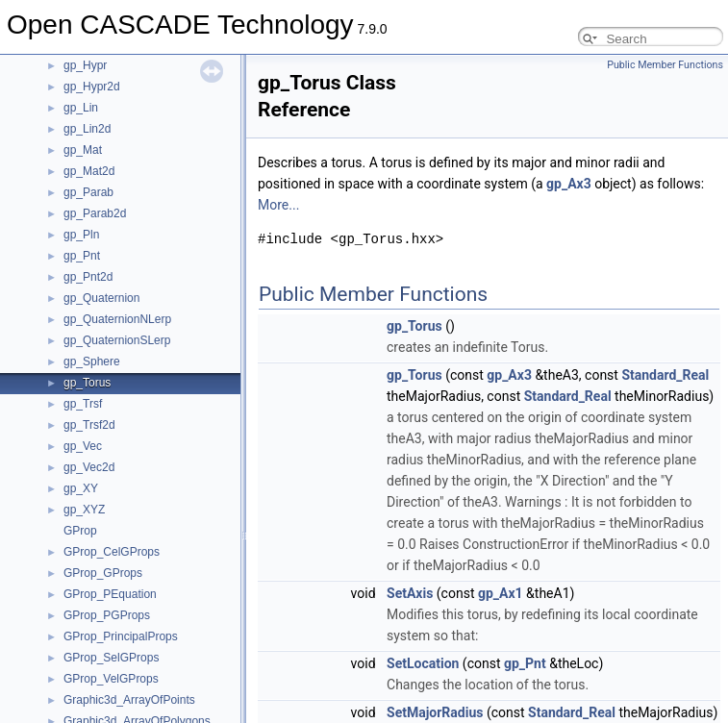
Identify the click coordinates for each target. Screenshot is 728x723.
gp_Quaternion (101, 298)
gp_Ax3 (569, 184)
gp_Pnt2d (88, 277)
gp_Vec (83, 446)
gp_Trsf (83, 404)
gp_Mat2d (89, 171)
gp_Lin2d (87, 129)
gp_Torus (87, 383)
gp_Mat (83, 150)
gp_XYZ (84, 510)
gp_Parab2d (95, 213)
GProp (80, 531)
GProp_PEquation (110, 594)
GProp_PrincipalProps (121, 636)
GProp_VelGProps (111, 679)
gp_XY (81, 488)
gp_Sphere (92, 361)
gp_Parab (88, 192)
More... (278, 205)
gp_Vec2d (89, 467)
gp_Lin (81, 108)
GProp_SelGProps (111, 658)
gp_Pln (81, 235)
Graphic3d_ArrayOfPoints (129, 700)
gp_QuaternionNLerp (117, 319)
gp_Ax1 (501, 593)
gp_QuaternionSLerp (117, 340)
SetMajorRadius (435, 712)
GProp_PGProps (107, 615)
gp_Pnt (82, 256)
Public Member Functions (665, 65)
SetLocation (423, 663)
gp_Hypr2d (92, 87)
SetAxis (410, 593)
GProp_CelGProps (112, 552)
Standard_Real (665, 375)
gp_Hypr (85, 65)
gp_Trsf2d (89, 425)
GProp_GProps (103, 573)
